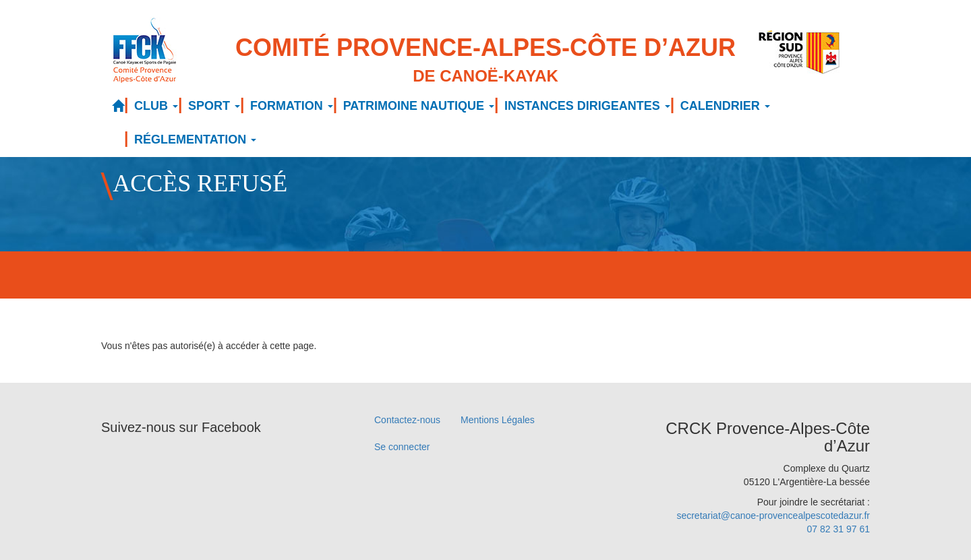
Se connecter (402, 447)
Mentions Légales (498, 420)
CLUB (156, 106)
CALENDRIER (725, 106)
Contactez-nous (407, 420)
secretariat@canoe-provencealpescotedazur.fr (773, 516)
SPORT (214, 106)
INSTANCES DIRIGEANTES (587, 106)
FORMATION (292, 106)
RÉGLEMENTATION (195, 139)
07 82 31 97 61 (838, 529)
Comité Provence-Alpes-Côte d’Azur (486, 61)
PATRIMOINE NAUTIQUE (419, 106)
